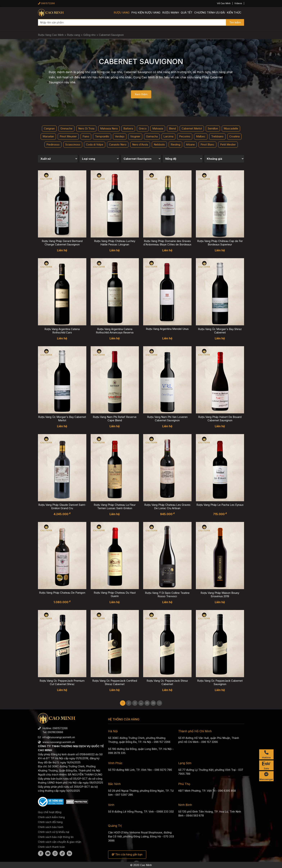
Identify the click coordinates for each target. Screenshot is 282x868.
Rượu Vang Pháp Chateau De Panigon (62, 593)
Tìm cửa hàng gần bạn (127, 854)
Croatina (234, 136)
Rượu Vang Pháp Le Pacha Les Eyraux (220, 505)
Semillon (213, 128)
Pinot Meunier (68, 136)
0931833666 (55, 732)
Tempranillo (102, 136)
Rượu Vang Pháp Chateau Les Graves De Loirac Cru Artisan (167, 506)
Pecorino (185, 136)
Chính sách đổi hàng (50, 822)
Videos (238, 3)
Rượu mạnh (171, 13)
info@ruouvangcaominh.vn (59, 737)
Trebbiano (217, 136)
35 (147, 703)
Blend (172, 128)
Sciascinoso (73, 144)
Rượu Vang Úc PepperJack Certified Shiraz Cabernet (115, 682)
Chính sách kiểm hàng (51, 817)
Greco (143, 128)
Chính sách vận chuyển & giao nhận (60, 842)
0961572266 (46, 3)
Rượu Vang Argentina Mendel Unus (167, 329)
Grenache (66, 128)
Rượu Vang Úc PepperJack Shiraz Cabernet (167, 682)
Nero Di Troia (86, 128)
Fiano (86, 136)
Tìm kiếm (235, 22)
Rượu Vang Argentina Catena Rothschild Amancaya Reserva (115, 331)
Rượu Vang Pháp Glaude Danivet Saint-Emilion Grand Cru (62, 506)
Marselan (48, 136)
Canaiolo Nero (118, 144)
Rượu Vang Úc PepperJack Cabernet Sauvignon (220, 682)
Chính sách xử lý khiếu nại (54, 832)
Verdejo (120, 136)
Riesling (175, 144)
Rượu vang (122, 13)
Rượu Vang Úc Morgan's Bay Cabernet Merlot (62, 419)
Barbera (128, 128)
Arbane (190, 144)
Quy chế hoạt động (50, 812)
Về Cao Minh (224, 3)
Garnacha (152, 136)
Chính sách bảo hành (51, 827)
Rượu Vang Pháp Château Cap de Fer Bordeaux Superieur (220, 243)
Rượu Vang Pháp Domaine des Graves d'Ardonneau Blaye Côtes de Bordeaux (167, 243)
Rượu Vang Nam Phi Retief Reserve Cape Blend (115, 419)
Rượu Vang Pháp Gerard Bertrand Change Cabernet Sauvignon (62, 243)
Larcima (168, 136)
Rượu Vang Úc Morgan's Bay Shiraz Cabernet (220, 331)
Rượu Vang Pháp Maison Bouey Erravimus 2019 (220, 595)
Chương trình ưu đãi (210, 13)
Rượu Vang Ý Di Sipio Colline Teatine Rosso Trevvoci (167, 595)
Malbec (201, 136)
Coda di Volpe (95, 144)
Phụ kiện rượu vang (146, 13)
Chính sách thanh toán (51, 847)
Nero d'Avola (140, 144)
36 (153, 703)
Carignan (49, 128)
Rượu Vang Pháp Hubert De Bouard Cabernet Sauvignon (220, 419)
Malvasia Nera (109, 128)
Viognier (135, 136)
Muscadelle (231, 128)
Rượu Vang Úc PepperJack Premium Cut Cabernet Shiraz (62, 682)
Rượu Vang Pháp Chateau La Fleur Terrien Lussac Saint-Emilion (115, 506)
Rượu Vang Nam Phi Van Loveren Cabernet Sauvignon (167, 419)
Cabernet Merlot (192, 128)
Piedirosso (53, 144)
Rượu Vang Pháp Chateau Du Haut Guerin (115, 594)
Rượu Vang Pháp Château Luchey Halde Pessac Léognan (115, 243)
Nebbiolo (159, 144)
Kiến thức (234, 13)
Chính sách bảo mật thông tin (56, 837)
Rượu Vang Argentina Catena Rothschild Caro (62, 331)
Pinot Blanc (207, 144)
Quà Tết (187, 13)
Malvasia (158, 128)
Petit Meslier (228, 144)
